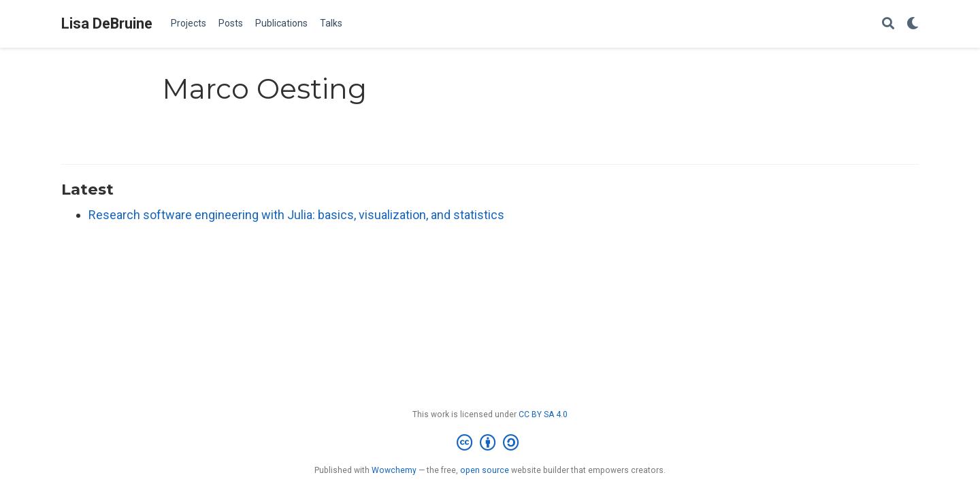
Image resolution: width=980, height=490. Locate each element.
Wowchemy (394, 470)
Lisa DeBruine (107, 23)
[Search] (888, 24)
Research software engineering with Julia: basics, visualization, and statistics (296, 215)
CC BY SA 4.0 (543, 414)
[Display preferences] (913, 24)
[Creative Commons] (490, 443)
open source (485, 470)
